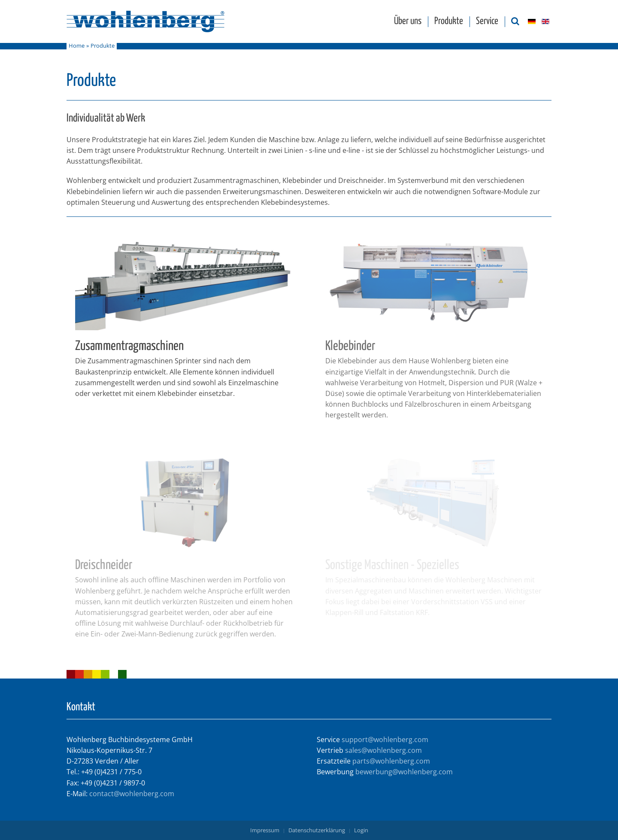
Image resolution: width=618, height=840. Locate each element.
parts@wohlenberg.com (391, 761)
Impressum (265, 830)
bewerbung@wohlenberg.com (404, 772)
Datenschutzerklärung (317, 830)
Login (361, 830)
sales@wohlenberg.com (383, 750)
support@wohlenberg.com (385, 740)
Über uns (408, 21)
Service (487, 21)
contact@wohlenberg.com (132, 794)
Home (77, 46)
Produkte (449, 21)
